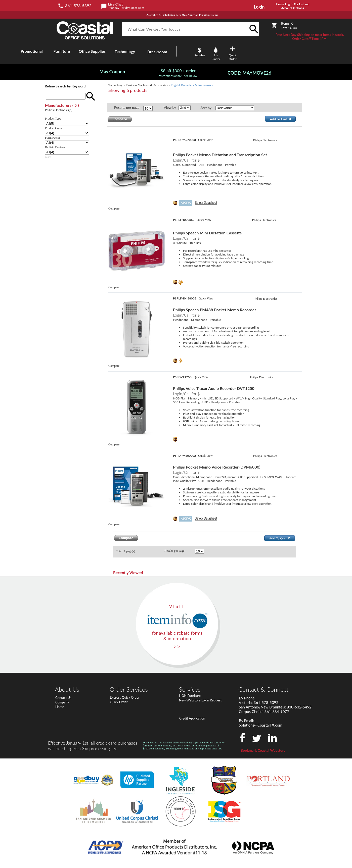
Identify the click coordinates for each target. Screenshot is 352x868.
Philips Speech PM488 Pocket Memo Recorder (214, 310)
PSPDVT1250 (183, 377)
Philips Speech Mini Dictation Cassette (207, 233)
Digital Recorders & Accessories (192, 85)
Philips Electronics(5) (59, 110)
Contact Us (63, 698)
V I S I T (177, 606)
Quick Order (119, 702)
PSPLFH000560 (184, 220)
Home (60, 707)
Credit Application (192, 718)
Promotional (32, 51)
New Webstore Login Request (200, 700)
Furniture (62, 51)
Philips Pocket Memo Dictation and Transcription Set (220, 155)
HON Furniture (190, 696)
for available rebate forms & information (177, 636)
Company (62, 702)
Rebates (200, 55)
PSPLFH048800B (185, 298)
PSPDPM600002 (185, 456)
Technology (115, 85)
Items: (287, 23)
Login (259, 7)
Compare (114, 209)
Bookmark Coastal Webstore (263, 750)
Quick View (205, 140)
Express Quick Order (125, 697)
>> (177, 646)
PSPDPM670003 (185, 140)
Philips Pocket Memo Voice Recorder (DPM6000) (217, 467)
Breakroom (157, 52)
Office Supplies (92, 51)
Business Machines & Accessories (147, 85)
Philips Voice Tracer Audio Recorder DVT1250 (214, 388)
